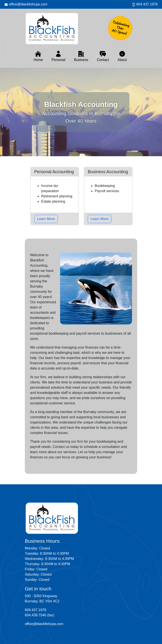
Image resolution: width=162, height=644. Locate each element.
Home (38, 56)
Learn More (46, 219)
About (122, 56)
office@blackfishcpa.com (26, 4)
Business (81, 56)
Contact (103, 56)
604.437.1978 (145, 4)
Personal (58, 56)
